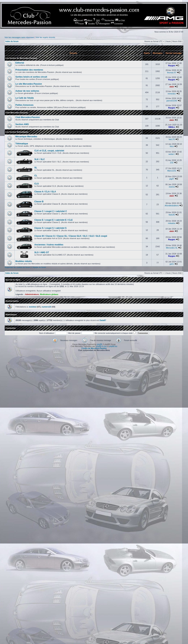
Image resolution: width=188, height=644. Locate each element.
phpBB (99, 344)
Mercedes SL (172, 248)
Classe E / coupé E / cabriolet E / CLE (54, 220)
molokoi (33, 307)
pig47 (172, 179)
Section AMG (22, 124)
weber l (172, 154)
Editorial (20, 63)
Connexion (117, 24)
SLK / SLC (40, 159)
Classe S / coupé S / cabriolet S (50, 228)
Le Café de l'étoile (25, 98)
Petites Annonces (24, 105)
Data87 (103, 320)
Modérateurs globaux (49, 294)
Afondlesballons (172, 206)
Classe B (39, 202)
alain (172, 87)
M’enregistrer (103, 24)
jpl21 (172, 264)
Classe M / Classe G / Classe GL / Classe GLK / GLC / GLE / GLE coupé (71, 236)
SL (36, 168)
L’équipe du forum (39, 267)
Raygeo (172, 66)
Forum (80, 24)
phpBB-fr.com (102, 346)
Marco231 (172, 171)
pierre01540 (172, 101)
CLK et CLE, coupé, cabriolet (49, 151)
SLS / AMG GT (42, 252)
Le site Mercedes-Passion (29, 84)
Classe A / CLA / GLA (45, 192)
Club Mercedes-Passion (17, 113)
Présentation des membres (29, 70)
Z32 (172, 163)
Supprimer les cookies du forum (17, 267)
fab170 (172, 139)
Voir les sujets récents (45, 37)
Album (88, 20)
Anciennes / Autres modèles (49, 245)
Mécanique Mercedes (26, 137)
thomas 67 (172, 73)
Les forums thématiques (17, 132)
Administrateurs (32, 294)
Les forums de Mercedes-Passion (21, 58)
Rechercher (108, 20)
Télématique (22, 144)
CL (36, 176)
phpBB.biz (113, 346)
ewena (172, 187)
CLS (37, 184)
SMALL (172, 127)
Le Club (120, 20)
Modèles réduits (24, 261)
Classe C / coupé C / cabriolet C (51, 211)
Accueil (78, 20)
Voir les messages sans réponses (19, 37)
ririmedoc (172, 94)
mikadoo (172, 223)
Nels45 (172, 215)
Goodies (90, 24)
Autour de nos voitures (27, 91)
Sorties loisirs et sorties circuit (31, 77)
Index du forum (12, 41)
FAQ (96, 20)
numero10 (46, 307)
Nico (172, 146)
